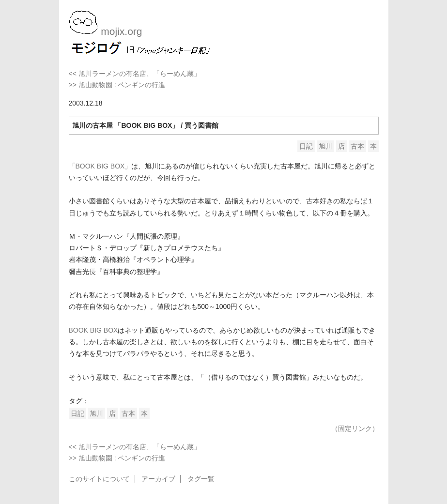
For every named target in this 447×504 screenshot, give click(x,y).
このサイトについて (99, 479)
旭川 (325, 146)
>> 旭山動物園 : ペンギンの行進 (117, 85)
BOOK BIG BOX (100, 166)
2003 (76, 103)
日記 (306, 146)
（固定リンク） (355, 428)
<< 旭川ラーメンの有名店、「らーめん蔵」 (135, 74)
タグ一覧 (201, 479)
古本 (357, 146)
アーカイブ (158, 479)
